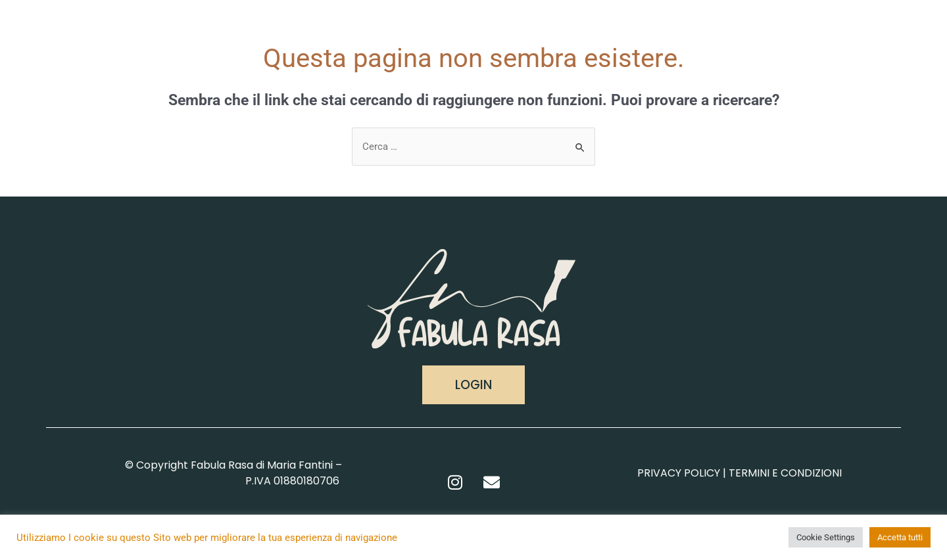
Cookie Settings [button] (826, 537)
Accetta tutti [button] (900, 537)
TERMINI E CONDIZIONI (785, 473)
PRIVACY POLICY (679, 473)
